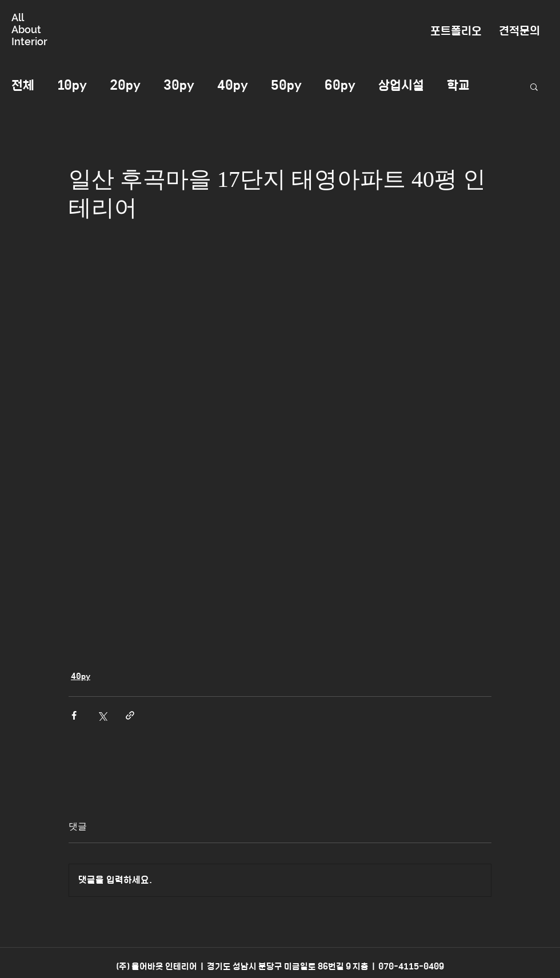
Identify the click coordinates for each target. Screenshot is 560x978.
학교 (458, 86)
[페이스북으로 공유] (74, 715)
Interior (29, 41)
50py (286, 86)
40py (233, 86)
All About (26, 23)
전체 (23, 86)
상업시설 (401, 86)
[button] (534, 86)
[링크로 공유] (130, 715)
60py (340, 86)
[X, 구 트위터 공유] (102, 715)
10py (72, 86)
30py (179, 86)
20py (125, 86)
